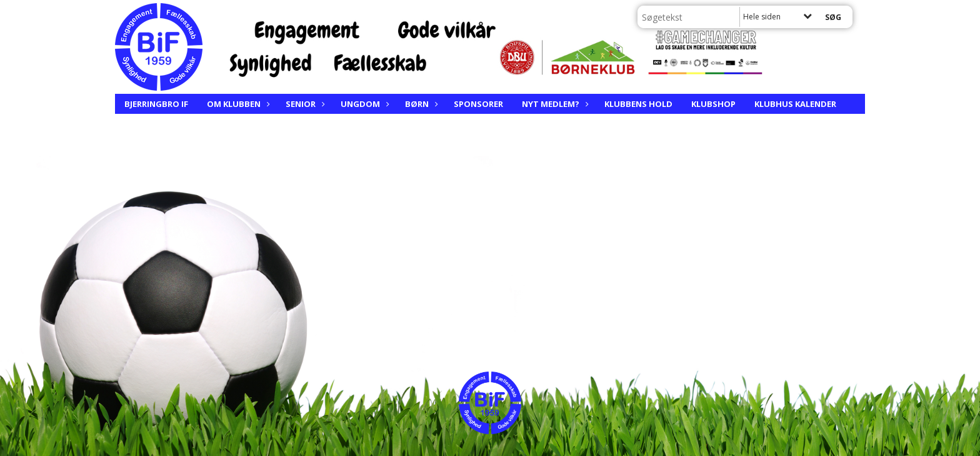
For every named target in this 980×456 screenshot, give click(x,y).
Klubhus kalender (795, 104)
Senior (304, 104)
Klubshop (713, 104)
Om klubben (237, 104)
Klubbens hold (638, 104)
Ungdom (363, 104)
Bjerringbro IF (156, 104)
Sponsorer (478, 104)
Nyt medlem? (554, 104)
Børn (420, 104)
